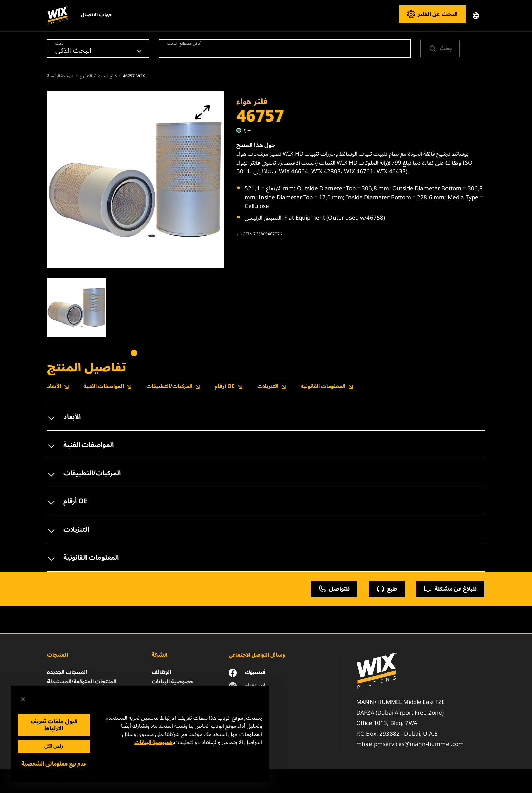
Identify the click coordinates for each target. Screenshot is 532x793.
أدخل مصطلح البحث (184, 43)
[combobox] (285, 49)
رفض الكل (54, 746)
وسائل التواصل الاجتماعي (257, 655)
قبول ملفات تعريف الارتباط (54, 725)
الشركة (159, 655)
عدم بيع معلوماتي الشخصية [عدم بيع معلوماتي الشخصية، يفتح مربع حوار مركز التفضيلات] (54, 764)
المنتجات (58, 655)
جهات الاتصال (96, 15)
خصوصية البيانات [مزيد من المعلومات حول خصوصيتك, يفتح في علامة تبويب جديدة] (154, 742)
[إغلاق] (23, 699)
